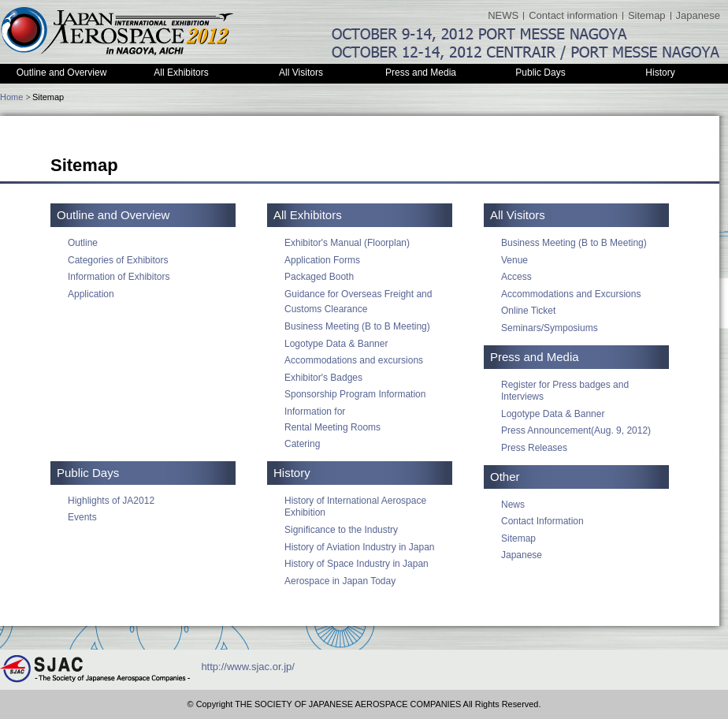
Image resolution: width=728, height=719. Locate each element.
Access (516, 277)
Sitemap (647, 15)
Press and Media (421, 73)
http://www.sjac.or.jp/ (248, 667)
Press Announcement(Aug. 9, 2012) (576, 430)
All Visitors (301, 73)
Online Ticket (528, 311)
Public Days (540, 73)
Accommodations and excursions (354, 360)
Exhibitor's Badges (323, 378)
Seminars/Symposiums (550, 328)
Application (91, 294)
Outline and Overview (62, 73)
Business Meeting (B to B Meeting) (357, 326)
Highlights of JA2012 (111, 501)
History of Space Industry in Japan (357, 564)
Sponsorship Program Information (355, 394)
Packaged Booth (319, 277)
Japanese (698, 15)
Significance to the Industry (341, 530)
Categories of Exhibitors (118, 260)
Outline (83, 243)
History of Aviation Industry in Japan (360, 547)
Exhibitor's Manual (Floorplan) (347, 243)
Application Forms (322, 260)
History (660, 73)
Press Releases (534, 448)
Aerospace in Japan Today (340, 581)
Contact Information (542, 521)
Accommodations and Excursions (571, 294)
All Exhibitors (181, 73)
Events (82, 517)
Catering (302, 444)
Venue (514, 260)
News (513, 505)
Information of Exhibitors (119, 277)
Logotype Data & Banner (336, 344)
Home (11, 97)
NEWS (503, 15)
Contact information (573, 15)
